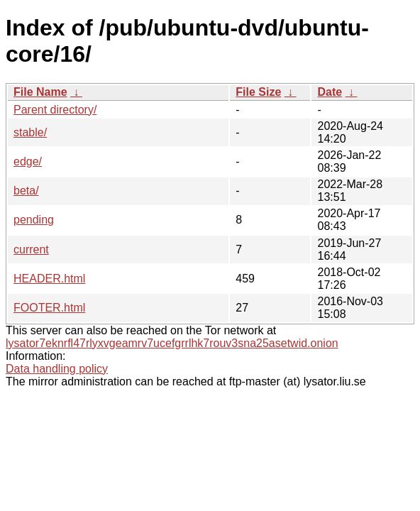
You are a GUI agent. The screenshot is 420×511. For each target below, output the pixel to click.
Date (330, 92)
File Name (40, 92)
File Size (258, 92)
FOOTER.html (49, 308)
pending (34, 220)
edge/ (28, 161)
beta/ (26, 191)
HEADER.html (49, 279)
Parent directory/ (55, 110)
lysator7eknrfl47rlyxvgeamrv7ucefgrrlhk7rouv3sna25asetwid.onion (172, 343)
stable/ (30, 132)
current (31, 249)
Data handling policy (57, 369)
